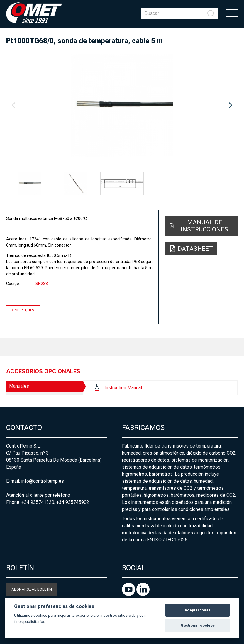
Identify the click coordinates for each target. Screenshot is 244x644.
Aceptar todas (198, 610)
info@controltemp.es (43, 481)
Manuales (19, 386)
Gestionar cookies (198, 625)
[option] (122, 106)
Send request (23, 310)
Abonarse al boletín (32, 589)
